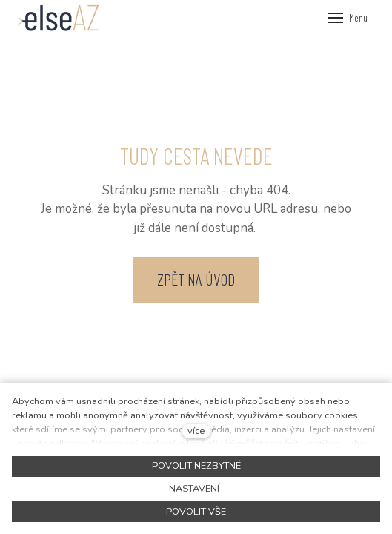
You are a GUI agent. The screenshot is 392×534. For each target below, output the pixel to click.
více (196, 431)
